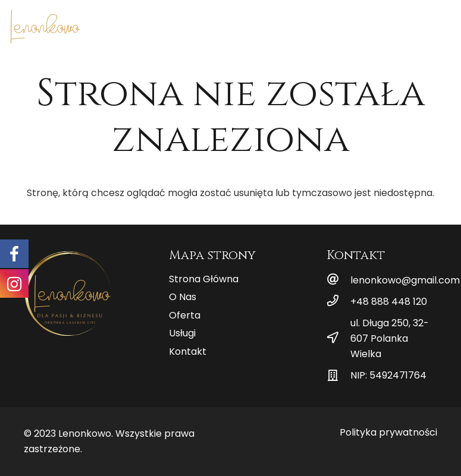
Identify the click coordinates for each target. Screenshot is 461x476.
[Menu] (384, 24)
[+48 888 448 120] (338, 302)
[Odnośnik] (45, 27)
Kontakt (188, 352)
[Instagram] (442, 24)
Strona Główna (204, 279)
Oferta (185, 315)
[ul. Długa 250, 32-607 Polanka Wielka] (338, 339)
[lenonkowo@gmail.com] (338, 280)
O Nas (183, 297)
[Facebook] (423, 24)
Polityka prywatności (388, 432)
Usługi (182, 333)
